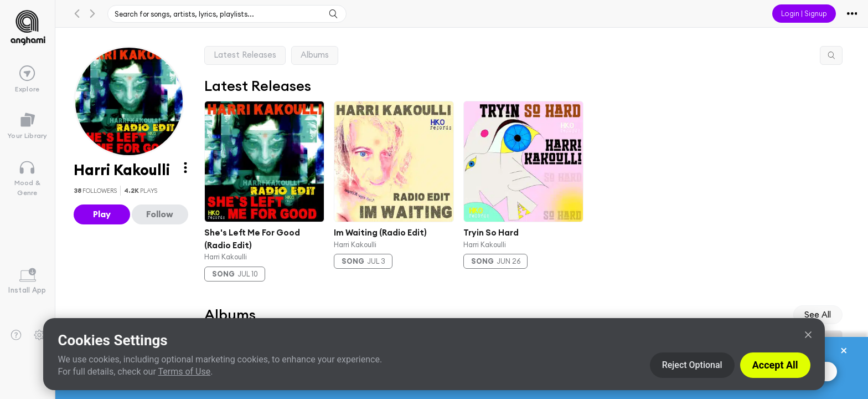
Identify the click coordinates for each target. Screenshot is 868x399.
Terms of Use (184, 372)
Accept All (775, 365)
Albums (315, 55)
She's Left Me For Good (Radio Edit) (252, 238)
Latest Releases (245, 55)
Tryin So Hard (490, 232)
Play (102, 214)
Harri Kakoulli (226, 256)
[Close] (808, 335)
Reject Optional (692, 365)
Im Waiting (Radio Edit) (380, 232)
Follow (160, 214)
